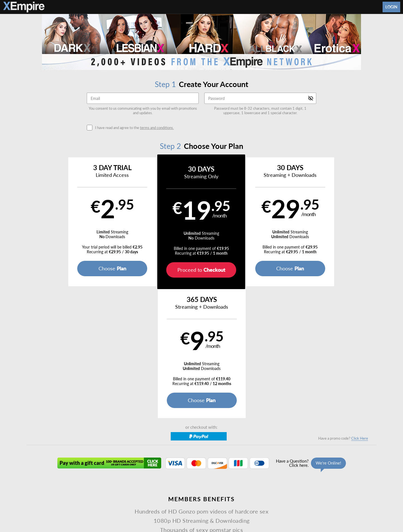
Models (191, 468)
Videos (156, 468)
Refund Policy (203, 482)
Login (391, 7)
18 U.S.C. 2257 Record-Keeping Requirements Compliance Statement (271, 482)
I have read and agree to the (134, 128)
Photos (211, 468)
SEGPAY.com (241, 496)
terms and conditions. (157, 128)
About (228, 468)
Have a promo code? (343, 309)
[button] (70, 222)
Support (117, 482)
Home (138, 468)
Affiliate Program (93, 482)
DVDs (173, 468)
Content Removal (312, 496)
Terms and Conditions (145, 482)
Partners (263, 468)
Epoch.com (103, 496)
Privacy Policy (177, 482)
